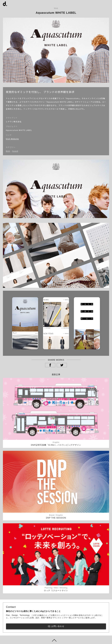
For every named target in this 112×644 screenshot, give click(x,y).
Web (8, 151)
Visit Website (12, 139)
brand (15, 151)
